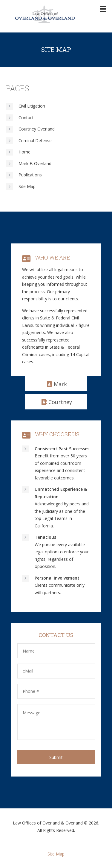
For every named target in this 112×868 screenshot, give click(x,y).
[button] (56, 384)
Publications (30, 175)
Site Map (27, 186)
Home (24, 152)
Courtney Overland (37, 129)
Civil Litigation (32, 106)
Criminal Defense (35, 140)
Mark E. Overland (35, 163)
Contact (26, 118)
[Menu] (103, 8)
